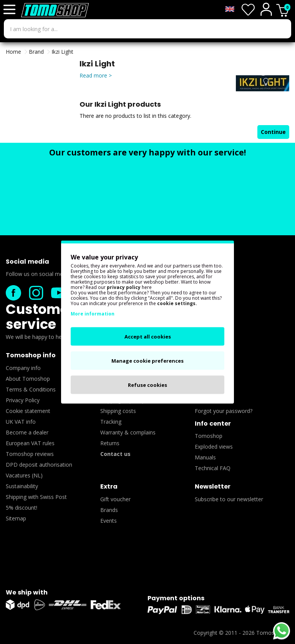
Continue (273, 132)
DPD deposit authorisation (39, 465)
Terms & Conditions (31, 389)
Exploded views (214, 447)
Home (13, 52)
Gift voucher (115, 499)
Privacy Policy (23, 400)
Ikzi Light (62, 52)
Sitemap (16, 518)
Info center (213, 424)
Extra (109, 486)
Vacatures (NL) (24, 475)
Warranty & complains (128, 432)
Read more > (96, 75)
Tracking (111, 422)
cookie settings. (177, 303)
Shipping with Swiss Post (36, 497)
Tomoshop (209, 436)
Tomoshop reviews (30, 454)
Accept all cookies (148, 337)
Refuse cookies (147, 385)
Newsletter (213, 486)
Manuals (205, 457)
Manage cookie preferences (147, 361)
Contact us (115, 454)
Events (109, 521)
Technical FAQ (213, 468)
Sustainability (22, 486)
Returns (110, 443)
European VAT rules (30, 443)
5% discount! (22, 508)
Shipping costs (118, 411)
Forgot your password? (224, 411)
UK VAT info (21, 422)
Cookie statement (28, 411)
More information (93, 314)
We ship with (27, 592)
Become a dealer (27, 432)
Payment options (176, 598)
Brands (109, 510)
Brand (36, 52)
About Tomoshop (28, 379)
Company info (23, 368)
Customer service (40, 317)
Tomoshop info (31, 355)
